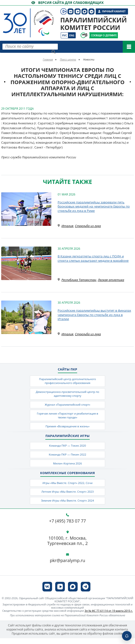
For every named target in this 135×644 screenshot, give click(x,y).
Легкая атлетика (111, 280)
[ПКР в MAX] (73, 592)
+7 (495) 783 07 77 (68, 527)
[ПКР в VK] (47, 592)
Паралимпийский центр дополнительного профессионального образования (67, 381)
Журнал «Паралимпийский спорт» (68, 406)
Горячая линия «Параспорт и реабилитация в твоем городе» (67, 417)
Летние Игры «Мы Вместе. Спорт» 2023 (67, 497)
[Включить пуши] (127, 636)
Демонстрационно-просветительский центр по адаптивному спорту (68, 395)
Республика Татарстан (79, 280)
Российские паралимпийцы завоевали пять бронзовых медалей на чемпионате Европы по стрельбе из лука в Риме (94, 206)
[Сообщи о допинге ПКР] (103, 35)
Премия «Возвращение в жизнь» (67, 429)
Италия (67, 226)
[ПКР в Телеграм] (86, 592)
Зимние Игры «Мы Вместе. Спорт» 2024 (68, 506)
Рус (64, 35)
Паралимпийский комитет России (94, 24)
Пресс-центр (68, 59)
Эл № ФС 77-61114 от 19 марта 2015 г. (109, 617)
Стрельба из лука (88, 226)
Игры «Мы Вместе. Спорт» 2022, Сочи (67, 487)
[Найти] (54, 52)
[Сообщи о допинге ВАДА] (84, 35)
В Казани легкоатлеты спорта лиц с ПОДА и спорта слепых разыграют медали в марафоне (93, 258)
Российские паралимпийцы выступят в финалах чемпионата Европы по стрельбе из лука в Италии (94, 315)
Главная (48, 59)
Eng (72, 35)
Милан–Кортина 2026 (67, 467)
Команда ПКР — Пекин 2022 (67, 458)
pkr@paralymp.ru (68, 567)
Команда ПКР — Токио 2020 (67, 449)
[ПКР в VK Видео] (60, 592)
